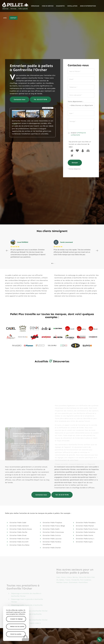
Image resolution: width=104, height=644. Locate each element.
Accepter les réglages (17, 619)
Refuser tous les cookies (17, 627)
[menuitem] (6, 6)
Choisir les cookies (16, 634)
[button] (99, 639)
